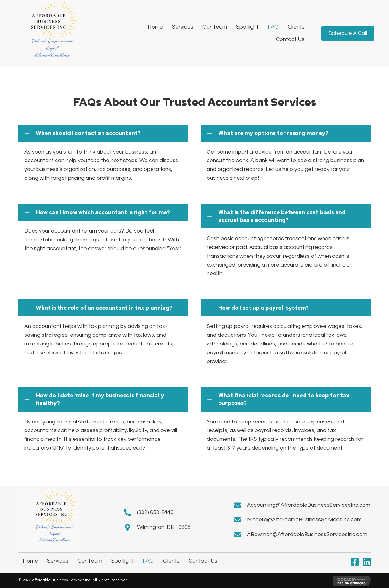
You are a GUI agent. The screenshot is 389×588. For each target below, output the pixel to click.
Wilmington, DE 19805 (164, 527)
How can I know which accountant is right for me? (103, 212)
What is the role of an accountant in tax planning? (104, 308)
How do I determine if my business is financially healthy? (100, 399)
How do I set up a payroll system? (263, 308)
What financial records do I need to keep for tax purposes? (284, 399)
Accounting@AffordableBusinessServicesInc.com (309, 505)
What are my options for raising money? (273, 133)
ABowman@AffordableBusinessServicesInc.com (307, 534)
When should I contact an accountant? (88, 133)
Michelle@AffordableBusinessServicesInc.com (304, 520)
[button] (355, 562)
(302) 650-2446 (155, 512)
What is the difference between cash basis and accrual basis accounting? (282, 216)
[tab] (103, 133)
